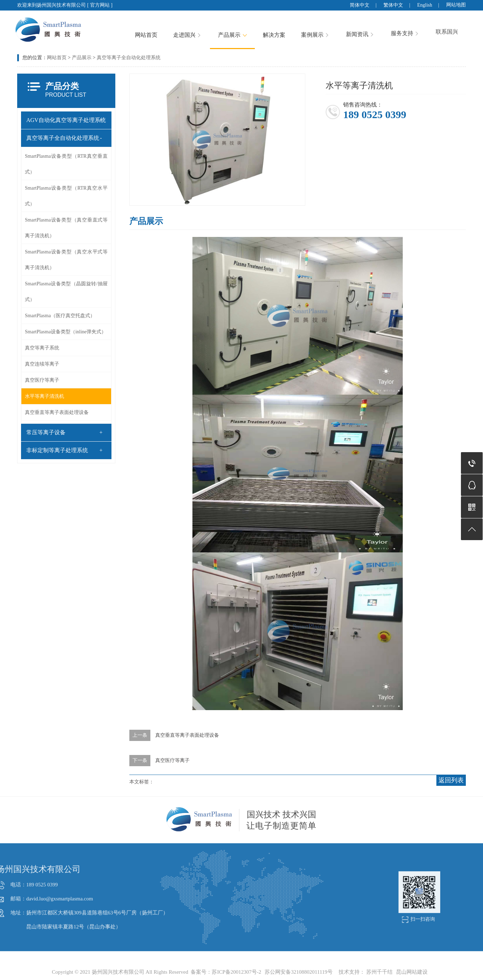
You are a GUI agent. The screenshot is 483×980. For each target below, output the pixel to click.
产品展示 (247, 31)
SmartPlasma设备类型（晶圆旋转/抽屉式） (62, 292)
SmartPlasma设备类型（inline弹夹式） (62, 332)
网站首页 (161, 34)
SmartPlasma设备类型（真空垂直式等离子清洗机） (62, 228)
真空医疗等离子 (38, 380)
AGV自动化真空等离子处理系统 (62, 120)
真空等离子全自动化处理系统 (59, 138)
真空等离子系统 (38, 348)
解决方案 (288, 28)
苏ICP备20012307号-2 (236, 972)
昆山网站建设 (412, 972)
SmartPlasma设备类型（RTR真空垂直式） (62, 164)
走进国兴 (202, 32)
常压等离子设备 (42, 432)
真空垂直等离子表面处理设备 (53, 412)
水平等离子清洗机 (41, 396)
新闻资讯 (375, 18)
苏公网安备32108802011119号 (298, 972)
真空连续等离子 (38, 364)
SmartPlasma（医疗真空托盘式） (56, 316)
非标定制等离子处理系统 (53, 450)
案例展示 (330, 24)
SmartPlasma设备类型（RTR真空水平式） (62, 196)
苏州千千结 (379, 972)
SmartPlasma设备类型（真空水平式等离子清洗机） (62, 260)
